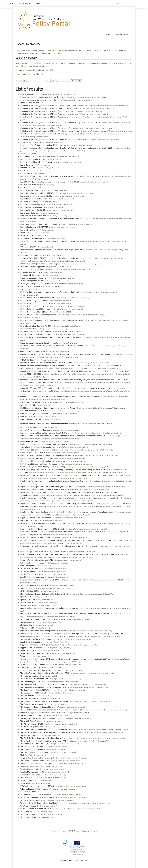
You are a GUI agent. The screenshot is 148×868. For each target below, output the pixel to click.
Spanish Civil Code (27, 597)
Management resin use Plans (31, 238)
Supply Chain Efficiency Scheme (32, 642)
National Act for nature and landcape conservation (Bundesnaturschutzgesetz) (50, 292)
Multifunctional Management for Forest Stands (38, 269)
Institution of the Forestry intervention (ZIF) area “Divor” (42, 111)
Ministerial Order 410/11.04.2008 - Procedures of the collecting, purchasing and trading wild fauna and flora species (65, 258)
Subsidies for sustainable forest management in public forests (44, 631)
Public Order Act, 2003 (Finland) (33, 441)
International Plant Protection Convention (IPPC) (39, 145)
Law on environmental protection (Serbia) (36, 196)
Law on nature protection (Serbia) (33, 210)
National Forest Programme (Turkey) (34, 301)
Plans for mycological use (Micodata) (34, 414)
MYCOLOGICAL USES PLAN (30, 286)
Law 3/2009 (25, 171)
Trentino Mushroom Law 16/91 (32, 772)
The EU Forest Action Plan (30, 699)
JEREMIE (24, 154)
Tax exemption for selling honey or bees (36, 665)
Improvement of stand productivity (34, 94)
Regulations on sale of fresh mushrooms (36, 518)
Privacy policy (56, 831)
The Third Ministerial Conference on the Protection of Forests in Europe (48, 738)
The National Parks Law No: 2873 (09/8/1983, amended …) (43, 718)
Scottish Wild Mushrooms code (32, 577)
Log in (95, 831)
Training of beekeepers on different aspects (37, 764)
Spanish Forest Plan (28, 600)
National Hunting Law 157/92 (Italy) (34, 312)
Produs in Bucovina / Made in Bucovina (35, 430)
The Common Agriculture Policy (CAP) (35, 682)
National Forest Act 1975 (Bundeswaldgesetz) (38, 298)
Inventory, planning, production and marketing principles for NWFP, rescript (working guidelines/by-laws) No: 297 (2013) (66, 148)
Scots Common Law (28, 566)
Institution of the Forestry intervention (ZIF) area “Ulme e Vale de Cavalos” (49, 106)
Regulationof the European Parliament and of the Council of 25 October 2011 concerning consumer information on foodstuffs (68, 512)
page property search (33, 53)
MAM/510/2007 (27, 236)
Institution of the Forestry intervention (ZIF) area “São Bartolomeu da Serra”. (50, 131)
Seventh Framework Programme (33, 588)
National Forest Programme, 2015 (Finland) (37, 306)
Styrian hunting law (28, 625)
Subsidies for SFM (27, 628)
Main (108, 34)
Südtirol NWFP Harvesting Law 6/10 (34, 653)
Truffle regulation (27, 783)
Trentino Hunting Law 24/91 (31, 769)
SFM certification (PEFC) (30, 591)
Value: (47, 81)
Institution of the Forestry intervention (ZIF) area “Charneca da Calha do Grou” (50, 117)
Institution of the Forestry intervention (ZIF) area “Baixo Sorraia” (45, 108)
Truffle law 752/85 (27, 780)
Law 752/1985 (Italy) (28, 185)
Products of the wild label (30, 427)
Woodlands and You (28, 812)
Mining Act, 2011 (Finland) (31, 255)
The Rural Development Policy (32, 727)
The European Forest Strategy (32, 704)
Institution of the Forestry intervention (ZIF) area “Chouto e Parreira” (47, 139)
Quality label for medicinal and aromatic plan (38, 447)
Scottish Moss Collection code (32, 571)
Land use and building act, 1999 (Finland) (36, 162)
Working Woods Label (29, 817)
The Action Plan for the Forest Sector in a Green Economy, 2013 (45, 673)
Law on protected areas (29, 213)
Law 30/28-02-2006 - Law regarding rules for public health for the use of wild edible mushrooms (57, 176)
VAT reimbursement (28, 792)
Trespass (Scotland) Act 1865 (31, 778)
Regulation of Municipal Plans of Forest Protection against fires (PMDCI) (48, 487)
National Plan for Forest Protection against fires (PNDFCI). (42, 315)
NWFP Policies (66, 860)
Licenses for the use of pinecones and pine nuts (39, 224)
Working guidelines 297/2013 (32, 814)
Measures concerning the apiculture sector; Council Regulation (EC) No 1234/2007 (52, 250)
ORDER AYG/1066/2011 (29, 360)
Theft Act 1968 (26, 755)
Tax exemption (26, 656)
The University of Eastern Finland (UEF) (35, 744)
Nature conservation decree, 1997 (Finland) (37, 334)
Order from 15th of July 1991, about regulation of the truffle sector (46, 363)
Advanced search (122, 34)
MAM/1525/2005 (27, 233)
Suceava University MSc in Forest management (38, 639)
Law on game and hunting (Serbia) (33, 204)
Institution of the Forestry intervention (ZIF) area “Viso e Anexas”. (45, 128)
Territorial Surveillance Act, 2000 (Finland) (36, 670)
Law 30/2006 (25, 173)
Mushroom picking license (30, 275)
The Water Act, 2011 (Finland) (32, 749)
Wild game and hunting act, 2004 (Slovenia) (37, 797)
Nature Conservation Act (30, 329)
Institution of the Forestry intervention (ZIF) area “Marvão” (43, 114)
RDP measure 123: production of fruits (35, 453)
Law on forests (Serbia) (29, 202)
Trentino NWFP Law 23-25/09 (32, 775)
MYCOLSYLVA (25, 289)
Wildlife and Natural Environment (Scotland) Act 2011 (41, 809)
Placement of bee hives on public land (35, 411)
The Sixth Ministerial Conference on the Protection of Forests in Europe (48, 732)
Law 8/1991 (25, 188)
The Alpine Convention (29, 676)
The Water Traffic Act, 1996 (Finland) (34, 752)
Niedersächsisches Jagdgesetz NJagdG (35, 343)
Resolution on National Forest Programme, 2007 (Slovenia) (43, 529)
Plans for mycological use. (30, 416)
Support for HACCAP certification (33, 648)
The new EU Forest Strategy (31, 721)
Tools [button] (39, 3)
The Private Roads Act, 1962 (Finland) (35, 724)
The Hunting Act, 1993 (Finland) (33, 715)
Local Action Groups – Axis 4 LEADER (34, 227)
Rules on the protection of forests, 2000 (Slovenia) (40, 552)
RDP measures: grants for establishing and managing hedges (43, 467)
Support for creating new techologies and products (40, 645)
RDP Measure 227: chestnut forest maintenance (39, 464)
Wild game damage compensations (34, 800)
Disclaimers (86, 831)
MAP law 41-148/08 (28, 247)
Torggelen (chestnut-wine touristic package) (37, 758)
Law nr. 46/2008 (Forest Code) (32, 190)
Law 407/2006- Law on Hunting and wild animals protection (43, 182)
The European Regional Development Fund (37, 707)
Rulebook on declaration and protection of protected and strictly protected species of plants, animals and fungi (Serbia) (66, 540)
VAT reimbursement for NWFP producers (36, 795)
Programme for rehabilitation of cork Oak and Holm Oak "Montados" (47, 433)
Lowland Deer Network (29, 230)
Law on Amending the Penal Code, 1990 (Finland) (39, 193)
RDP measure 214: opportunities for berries (37, 461)
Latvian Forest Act (27, 165)
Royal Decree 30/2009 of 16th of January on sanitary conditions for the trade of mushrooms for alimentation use (63, 532)
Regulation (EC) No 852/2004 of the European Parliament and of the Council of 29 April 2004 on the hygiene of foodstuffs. (67, 475)
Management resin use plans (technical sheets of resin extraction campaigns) (50, 241)
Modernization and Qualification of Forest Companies (41, 264)
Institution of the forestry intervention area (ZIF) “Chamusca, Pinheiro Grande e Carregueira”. (56, 134)
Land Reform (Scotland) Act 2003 (33, 159)
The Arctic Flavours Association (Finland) (36, 679)
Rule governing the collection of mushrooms (37, 537)
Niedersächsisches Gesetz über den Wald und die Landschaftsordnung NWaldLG (51, 337)
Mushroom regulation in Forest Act (34, 278)
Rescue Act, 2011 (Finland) (31, 520)
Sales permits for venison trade (32, 563)
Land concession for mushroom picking (35, 156)
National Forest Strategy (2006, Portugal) (36, 309)
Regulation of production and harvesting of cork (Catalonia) (43, 489)
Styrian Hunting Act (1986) (31, 622)
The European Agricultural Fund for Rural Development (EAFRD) (45, 701)
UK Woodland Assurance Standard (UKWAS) (37, 786)
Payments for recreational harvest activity (36, 402)
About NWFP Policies (72, 831)
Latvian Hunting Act (28, 168)
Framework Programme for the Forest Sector (38, 713)
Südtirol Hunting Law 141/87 (31, 650)
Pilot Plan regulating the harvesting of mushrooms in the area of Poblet (48, 408)
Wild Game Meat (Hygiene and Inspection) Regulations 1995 (43, 803)
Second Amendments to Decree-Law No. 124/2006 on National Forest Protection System (54, 580)
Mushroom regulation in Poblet (32, 281)
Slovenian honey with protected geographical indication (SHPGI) (45, 594)
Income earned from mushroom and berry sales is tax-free (43, 97)
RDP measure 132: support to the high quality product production (46, 455)
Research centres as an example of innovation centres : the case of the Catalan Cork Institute (56, 523)
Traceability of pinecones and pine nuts (35, 761)
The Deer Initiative (27, 696)
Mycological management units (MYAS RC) (37, 284)
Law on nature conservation (31, 207)
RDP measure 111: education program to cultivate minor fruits (44, 450)
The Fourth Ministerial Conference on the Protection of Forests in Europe (48, 710)
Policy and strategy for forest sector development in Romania (44, 423)
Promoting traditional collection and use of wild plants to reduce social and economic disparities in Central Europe (64, 436)
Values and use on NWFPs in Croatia (34, 789)
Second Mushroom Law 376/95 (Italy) (35, 585)
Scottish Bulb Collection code (31, 569)
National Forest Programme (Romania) (35, 303)
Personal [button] (9, 3)
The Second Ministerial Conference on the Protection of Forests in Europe (49, 730)
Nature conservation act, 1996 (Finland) (36, 332)
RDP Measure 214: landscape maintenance (37, 458)
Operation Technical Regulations (33, 351)
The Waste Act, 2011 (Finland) (32, 747)
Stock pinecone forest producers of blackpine (38, 619)
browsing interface (44, 50)
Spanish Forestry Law (28, 605)
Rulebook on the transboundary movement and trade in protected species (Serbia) (52, 546)
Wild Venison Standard (29, 806)
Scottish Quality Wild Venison (32, 574)
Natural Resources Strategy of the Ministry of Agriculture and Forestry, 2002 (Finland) (53, 320)
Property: (19, 81)
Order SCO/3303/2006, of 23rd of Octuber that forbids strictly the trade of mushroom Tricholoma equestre (61, 397)
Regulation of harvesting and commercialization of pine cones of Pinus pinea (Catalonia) (54, 481)
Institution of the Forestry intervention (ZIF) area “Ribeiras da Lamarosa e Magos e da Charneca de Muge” (61, 123)
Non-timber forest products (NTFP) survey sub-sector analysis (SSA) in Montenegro (52, 346)
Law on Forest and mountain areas (34, 199)
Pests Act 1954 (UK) (28, 405)
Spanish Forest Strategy (29, 602)
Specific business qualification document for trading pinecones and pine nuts (50, 608)
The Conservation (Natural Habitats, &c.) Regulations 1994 (43, 684)
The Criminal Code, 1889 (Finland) (33, 693)
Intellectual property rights (31, 142)
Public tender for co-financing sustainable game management (44, 444)
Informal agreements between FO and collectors (39, 100)
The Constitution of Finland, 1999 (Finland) (37, 690)
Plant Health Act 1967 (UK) (31, 419)
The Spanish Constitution (30, 735)
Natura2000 (25, 317)
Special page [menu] (24, 3)
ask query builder (55, 53)
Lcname (47, 63)
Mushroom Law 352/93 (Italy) (32, 272)
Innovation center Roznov (30, 103)
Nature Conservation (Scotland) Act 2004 (36, 326)
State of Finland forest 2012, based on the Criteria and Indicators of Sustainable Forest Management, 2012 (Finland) (65, 614)
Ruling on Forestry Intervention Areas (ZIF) (37, 560)
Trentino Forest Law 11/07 (30, 766)
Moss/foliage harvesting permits (33, 267)
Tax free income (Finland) (30, 667)
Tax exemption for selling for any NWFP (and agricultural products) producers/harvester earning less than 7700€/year (65, 659)
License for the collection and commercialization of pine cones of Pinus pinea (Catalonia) (54, 219)
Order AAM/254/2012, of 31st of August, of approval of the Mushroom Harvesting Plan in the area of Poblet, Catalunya (66, 354)
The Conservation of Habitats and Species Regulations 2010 (43, 687)
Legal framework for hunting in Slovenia (36, 216)
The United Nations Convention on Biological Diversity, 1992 (43, 741)
